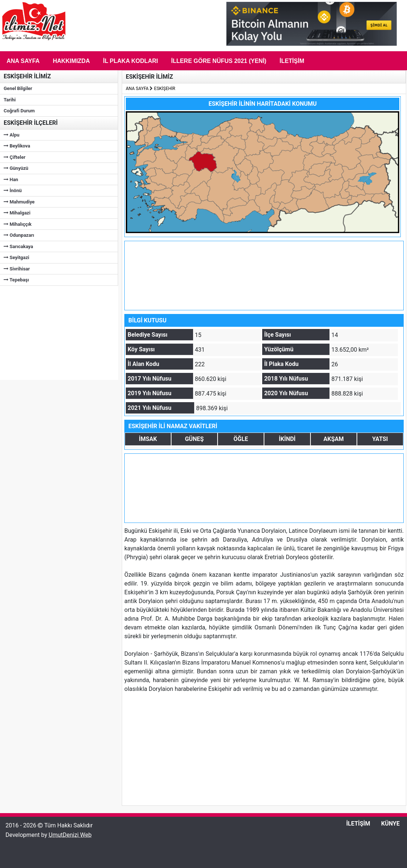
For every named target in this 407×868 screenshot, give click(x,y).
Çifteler (14, 157)
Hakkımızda (71, 61)
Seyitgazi (16, 257)
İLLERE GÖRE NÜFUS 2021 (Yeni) (219, 61)
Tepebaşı (16, 280)
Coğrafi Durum (19, 111)
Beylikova (17, 146)
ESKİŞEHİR (165, 89)
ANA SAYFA (137, 89)
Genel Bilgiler (18, 88)
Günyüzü (16, 168)
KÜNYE (390, 824)
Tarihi (10, 100)
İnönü (13, 190)
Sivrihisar (17, 269)
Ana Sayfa (23, 61)
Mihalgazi (17, 213)
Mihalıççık (18, 224)
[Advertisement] (55, 332)
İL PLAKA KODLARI (131, 61)
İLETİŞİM (358, 824)
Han (11, 179)
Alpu (12, 135)
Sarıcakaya (18, 246)
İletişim (292, 61)
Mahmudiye (19, 202)
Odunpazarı (19, 235)
